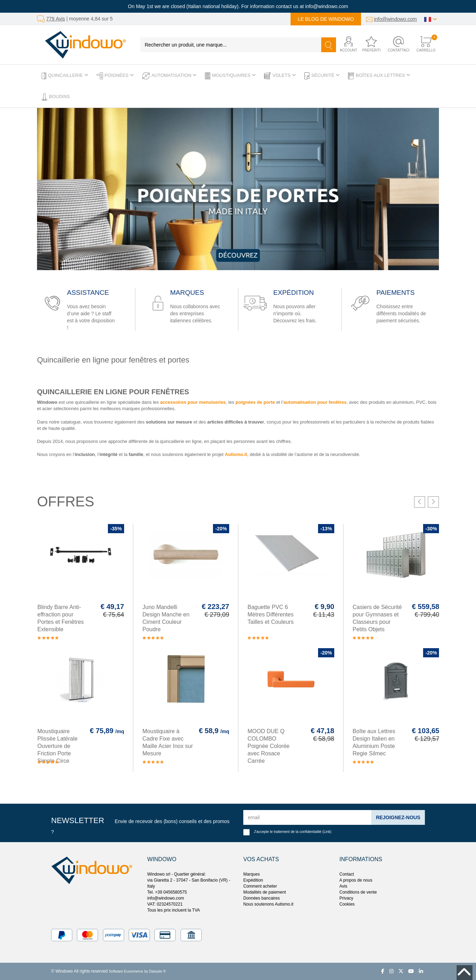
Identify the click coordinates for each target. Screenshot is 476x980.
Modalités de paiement (265, 892)
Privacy (346, 898)
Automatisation (169, 76)
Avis (343, 886)
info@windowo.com (396, 19)
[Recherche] (329, 45)
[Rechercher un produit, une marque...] (231, 45)
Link (327, 832)
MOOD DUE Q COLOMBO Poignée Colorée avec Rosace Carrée (268, 746)
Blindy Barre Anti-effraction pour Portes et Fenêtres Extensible (61, 618)
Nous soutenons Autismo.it (268, 904)
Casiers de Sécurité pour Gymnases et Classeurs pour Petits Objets (377, 618)
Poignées (115, 76)
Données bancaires (261, 898)
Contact (347, 874)
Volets (280, 76)
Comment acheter (260, 886)
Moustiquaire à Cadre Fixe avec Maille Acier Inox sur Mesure (168, 742)
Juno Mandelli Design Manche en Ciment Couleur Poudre (166, 618)
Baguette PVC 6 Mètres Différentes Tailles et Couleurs (271, 614)
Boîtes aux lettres (379, 76)
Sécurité (322, 76)
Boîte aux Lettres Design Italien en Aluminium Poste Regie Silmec (374, 742)
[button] (346, 45)
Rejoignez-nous (398, 817)
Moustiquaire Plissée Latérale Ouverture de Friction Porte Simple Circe (57, 746)
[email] (307, 817)
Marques (252, 874)
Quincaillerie (65, 76)
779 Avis (56, 19)
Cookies (347, 904)
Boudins (56, 97)
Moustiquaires (230, 76)
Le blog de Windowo (326, 19)
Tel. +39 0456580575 (167, 892)
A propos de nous (356, 880)
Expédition (253, 880)
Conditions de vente (358, 892)
